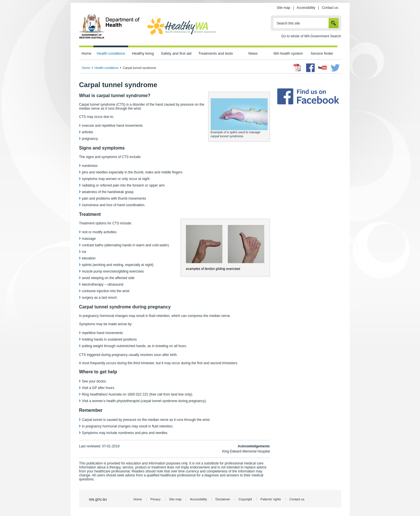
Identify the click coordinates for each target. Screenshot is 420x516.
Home (86, 53)
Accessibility (306, 8)
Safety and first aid (176, 53)
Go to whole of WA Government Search (311, 36)
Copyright (245, 499)
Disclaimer (223, 499)
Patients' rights (271, 499)
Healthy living (143, 53)
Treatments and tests (215, 53)
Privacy (155, 499)
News (253, 53)
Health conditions (111, 53)
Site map (283, 8)
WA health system (288, 53)
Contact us (330, 8)
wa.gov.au (98, 499)
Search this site (288, 23)
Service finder (322, 53)
